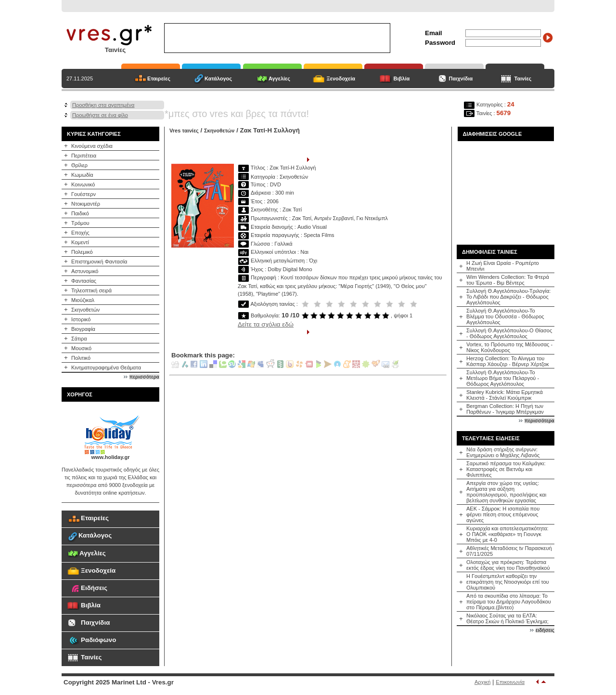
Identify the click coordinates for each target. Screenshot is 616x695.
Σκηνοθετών (85, 310)
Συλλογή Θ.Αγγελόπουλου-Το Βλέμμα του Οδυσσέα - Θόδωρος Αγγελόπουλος (505, 316)
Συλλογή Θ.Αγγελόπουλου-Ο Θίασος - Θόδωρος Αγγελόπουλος (509, 333)
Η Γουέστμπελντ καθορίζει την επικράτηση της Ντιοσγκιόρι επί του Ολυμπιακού (508, 582)
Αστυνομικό (85, 271)
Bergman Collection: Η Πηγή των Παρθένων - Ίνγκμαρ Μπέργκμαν (505, 409)
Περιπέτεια (84, 156)
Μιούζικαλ (83, 300)
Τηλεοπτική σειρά (91, 290)
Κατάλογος (218, 79)
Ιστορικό (81, 319)
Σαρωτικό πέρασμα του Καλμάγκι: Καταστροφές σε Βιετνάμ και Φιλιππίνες (506, 469)
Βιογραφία (83, 329)
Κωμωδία (82, 175)
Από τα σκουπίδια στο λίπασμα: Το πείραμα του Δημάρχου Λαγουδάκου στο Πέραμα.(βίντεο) (509, 602)
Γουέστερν (83, 194)
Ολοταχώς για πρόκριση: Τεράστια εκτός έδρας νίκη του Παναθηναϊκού (508, 565)
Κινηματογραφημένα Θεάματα (106, 367)
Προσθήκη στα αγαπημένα (103, 105)
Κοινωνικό (83, 184)
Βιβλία (402, 79)
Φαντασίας (84, 281)
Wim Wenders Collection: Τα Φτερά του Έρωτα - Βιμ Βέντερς (508, 280)
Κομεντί (80, 242)
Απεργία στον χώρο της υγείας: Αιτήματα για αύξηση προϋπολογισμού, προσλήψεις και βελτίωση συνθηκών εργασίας (506, 492)
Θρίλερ (79, 165)
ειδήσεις (545, 630)
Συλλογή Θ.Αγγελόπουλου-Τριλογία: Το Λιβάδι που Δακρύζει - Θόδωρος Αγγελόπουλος (508, 297)
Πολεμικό (82, 252)
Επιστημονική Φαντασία (99, 262)
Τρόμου (80, 223)
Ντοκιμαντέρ (86, 204)
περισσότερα (144, 377)
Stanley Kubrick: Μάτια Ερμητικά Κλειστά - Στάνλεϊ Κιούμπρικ (505, 395)
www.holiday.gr (110, 457)
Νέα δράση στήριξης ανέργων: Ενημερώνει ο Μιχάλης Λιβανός (503, 452)
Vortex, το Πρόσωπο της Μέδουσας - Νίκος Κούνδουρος (509, 347)
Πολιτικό (81, 358)
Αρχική (482, 682)
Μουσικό (81, 348)
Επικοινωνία (510, 682)
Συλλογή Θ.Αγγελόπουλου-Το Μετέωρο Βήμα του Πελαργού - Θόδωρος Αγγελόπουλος (503, 378)
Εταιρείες (159, 79)
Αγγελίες (279, 79)
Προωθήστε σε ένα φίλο (100, 115)
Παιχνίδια (461, 79)
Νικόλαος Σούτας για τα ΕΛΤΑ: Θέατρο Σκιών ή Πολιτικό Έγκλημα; (507, 618)
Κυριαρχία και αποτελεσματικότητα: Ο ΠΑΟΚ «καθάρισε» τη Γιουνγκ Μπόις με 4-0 (507, 534)
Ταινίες (523, 79)
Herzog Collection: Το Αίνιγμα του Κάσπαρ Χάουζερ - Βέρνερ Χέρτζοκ (508, 361)
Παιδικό (80, 213)
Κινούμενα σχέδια (92, 146)
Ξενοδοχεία (341, 79)
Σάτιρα (79, 339)
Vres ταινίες (184, 131)
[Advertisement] (506, 189)
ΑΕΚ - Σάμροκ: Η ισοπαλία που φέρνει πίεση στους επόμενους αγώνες (503, 514)
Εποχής (80, 233)
